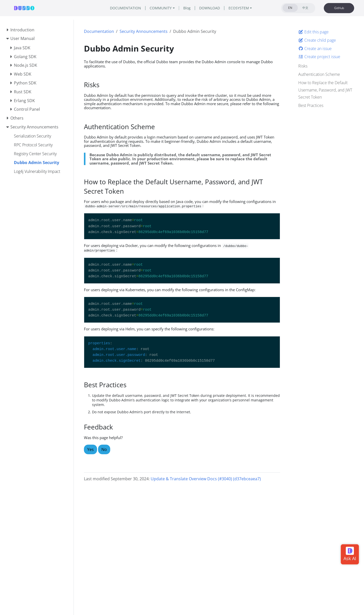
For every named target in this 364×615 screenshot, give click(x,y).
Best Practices (311, 105)
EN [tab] (290, 8)
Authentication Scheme (319, 74)
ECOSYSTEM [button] (239, 8)
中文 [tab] (305, 8)
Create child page (317, 40)
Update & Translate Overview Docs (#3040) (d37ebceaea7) (206, 479)
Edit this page (313, 32)
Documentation (99, 31)
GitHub (339, 8)
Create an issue (315, 49)
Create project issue (319, 57)
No (104, 449)
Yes (90, 449)
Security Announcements (144, 31)
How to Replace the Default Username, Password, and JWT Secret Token (325, 90)
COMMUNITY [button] (161, 8)
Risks (303, 66)
